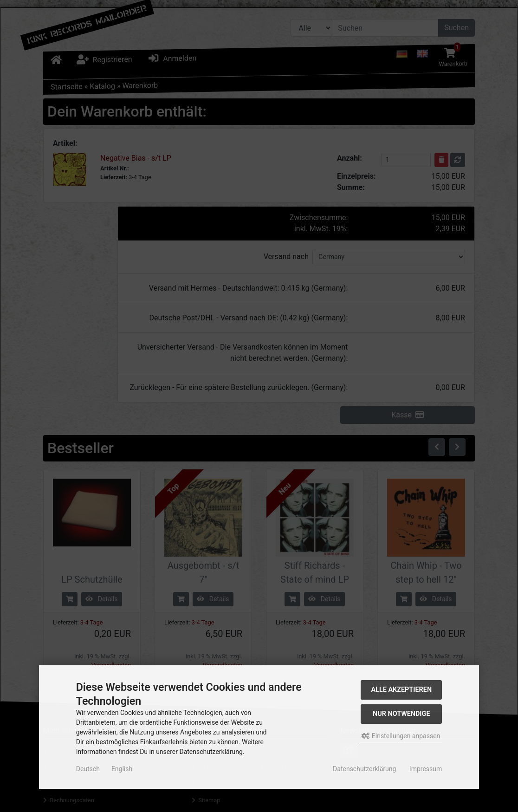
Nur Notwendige (401, 714)
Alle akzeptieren (402, 690)
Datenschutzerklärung (364, 769)
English (122, 769)
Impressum (426, 769)
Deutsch (88, 769)
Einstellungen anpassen (401, 736)
